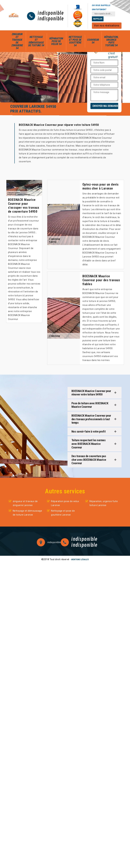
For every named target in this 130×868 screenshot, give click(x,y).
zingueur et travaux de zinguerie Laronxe (25, 503)
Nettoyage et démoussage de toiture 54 (36, 41)
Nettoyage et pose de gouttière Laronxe (63, 513)
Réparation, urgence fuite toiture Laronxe (104, 503)
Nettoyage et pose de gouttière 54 (75, 41)
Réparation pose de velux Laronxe (65, 503)
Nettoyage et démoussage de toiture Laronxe (27, 513)
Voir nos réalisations (107, 26)
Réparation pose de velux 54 (56, 41)
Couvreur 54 (93, 41)
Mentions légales (80, 560)
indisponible (51, 13)
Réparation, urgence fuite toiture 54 (111, 41)
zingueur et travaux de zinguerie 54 (17, 41)
